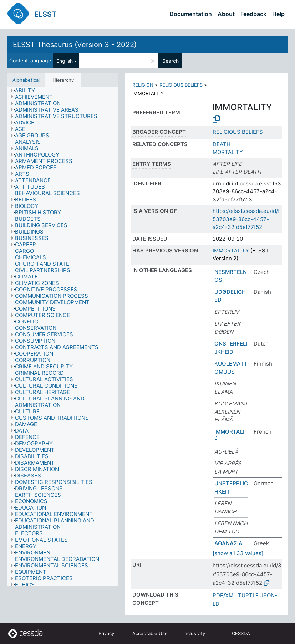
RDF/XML (224, 595)
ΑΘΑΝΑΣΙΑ (228, 543)
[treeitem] (28, 91)
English (65, 61)
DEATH (222, 144)
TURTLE (248, 595)
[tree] (63, 337)
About (226, 14)
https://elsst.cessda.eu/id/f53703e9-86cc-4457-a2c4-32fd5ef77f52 (246, 219)
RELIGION (143, 85)
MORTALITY (228, 152)
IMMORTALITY (231, 251)
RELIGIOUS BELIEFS (181, 85)
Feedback (253, 14)
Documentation (191, 14)
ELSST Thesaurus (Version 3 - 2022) (75, 45)
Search (171, 61)
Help (278, 14)
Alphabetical (26, 80)
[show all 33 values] (238, 553)
